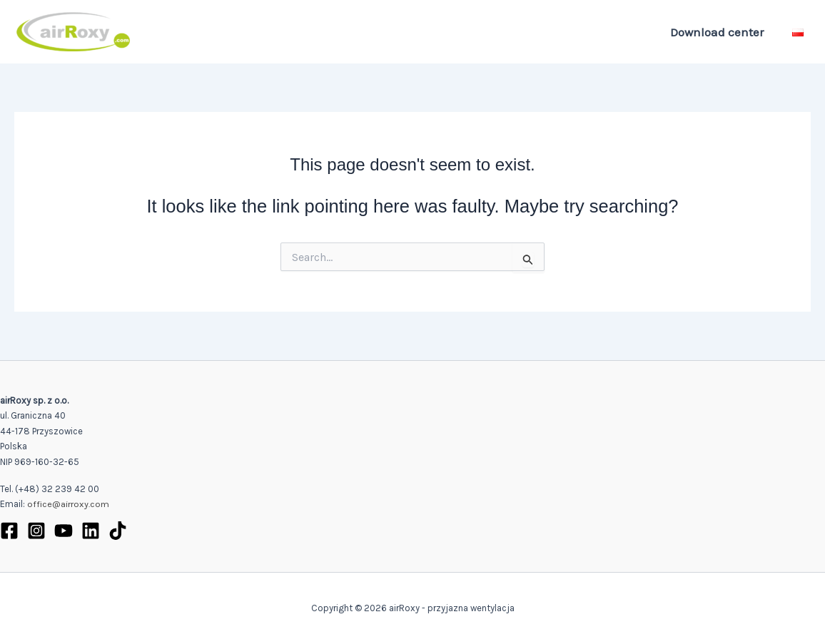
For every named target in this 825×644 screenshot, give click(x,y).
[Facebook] (9, 531)
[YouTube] (64, 531)
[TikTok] (118, 531)
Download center (719, 32)
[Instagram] (36, 531)
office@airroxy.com (69, 505)
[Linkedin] (91, 531)
